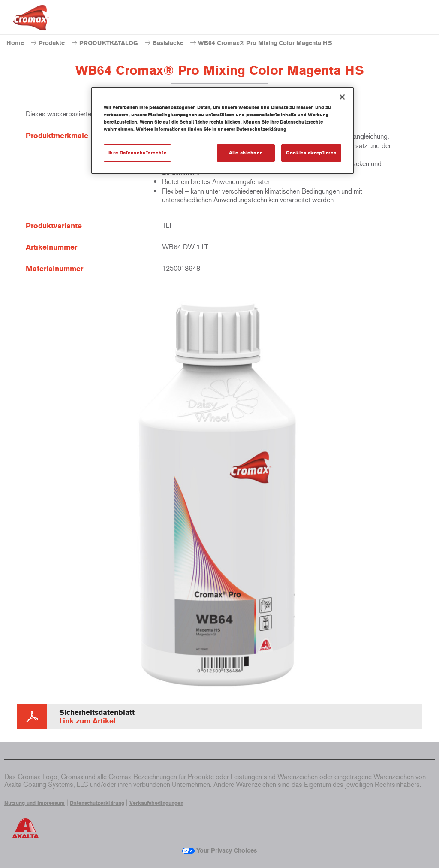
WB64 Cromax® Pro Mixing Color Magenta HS (265, 43)
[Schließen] (342, 97)
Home (15, 43)
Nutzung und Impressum (35, 803)
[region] (223, 130)
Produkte (52, 43)
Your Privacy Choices (219, 851)
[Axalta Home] (31, 24)
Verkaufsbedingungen (156, 803)
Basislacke (168, 43)
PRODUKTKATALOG (109, 43)
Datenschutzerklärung (97, 803)
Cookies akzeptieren (311, 153)
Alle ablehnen (246, 153)
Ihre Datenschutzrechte (138, 153)
